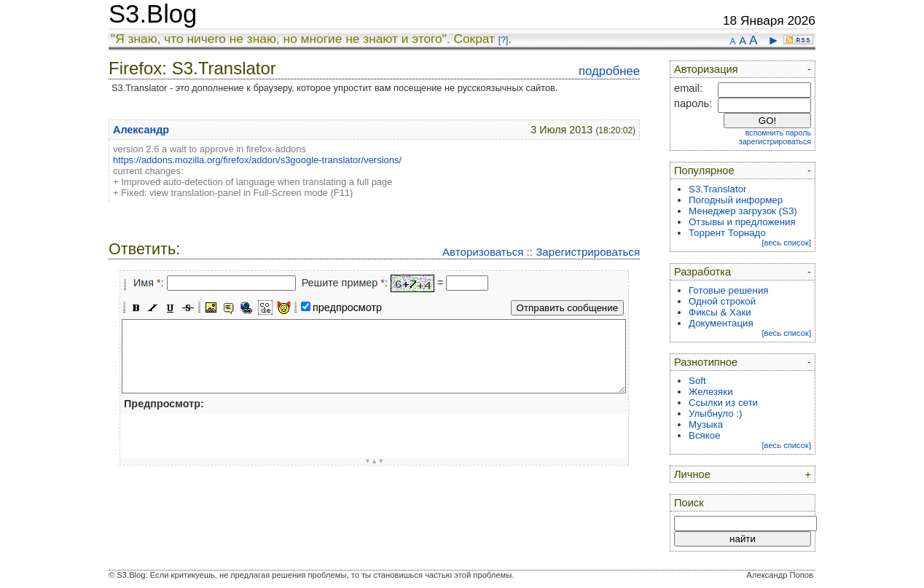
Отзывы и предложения (742, 222)
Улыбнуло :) (715, 413)
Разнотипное (706, 362)
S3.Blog (153, 14)
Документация (721, 323)
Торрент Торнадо (727, 233)
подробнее (609, 71)
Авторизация (706, 69)
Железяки (711, 392)
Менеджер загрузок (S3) (743, 211)
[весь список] (786, 243)
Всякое (705, 435)
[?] (503, 40)
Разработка (702, 272)
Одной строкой (722, 301)
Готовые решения (729, 290)
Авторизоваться (483, 252)
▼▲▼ (375, 461)
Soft (697, 381)
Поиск (689, 503)
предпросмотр (347, 307)
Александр (141, 130)
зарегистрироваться (775, 141)
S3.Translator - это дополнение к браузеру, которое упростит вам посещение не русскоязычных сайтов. (334, 88)
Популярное (704, 170)
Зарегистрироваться (588, 252)
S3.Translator (718, 189)
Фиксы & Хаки (720, 312)
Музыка (706, 424)
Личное (692, 474)
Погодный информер (736, 200)
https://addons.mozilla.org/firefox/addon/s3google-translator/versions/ (257, 160)
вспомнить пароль (778, 133)
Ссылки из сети (723, 403)
